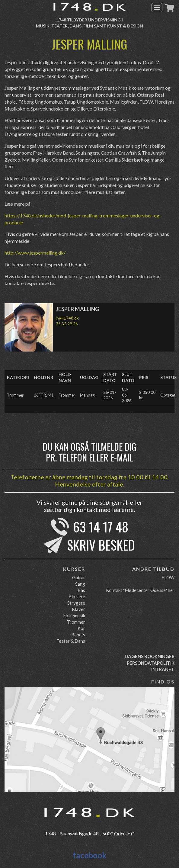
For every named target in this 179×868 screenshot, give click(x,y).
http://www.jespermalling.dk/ (35, 253)
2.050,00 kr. (147, 395)
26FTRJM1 (44, 395)
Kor (81, 628)
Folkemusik (74, 616)
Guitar (79, 577)
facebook (90, 855)
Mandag (87, 395)
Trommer (15, 395)
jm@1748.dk (67, 318)
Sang (80, 584)
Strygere (76, 603)
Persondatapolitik (151, 663)
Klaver (78, 609)
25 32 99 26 (67, 324)
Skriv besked (101, 545)
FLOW (168, 577)
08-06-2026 (127, 395)
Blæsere (77, 596)
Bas (81, 590)
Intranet (163, 669)
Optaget (168, 395)
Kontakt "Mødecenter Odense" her (140, 590)
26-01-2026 (110, 395)
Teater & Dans (71, 641)
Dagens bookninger (150, 656)
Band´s (78, 635)
